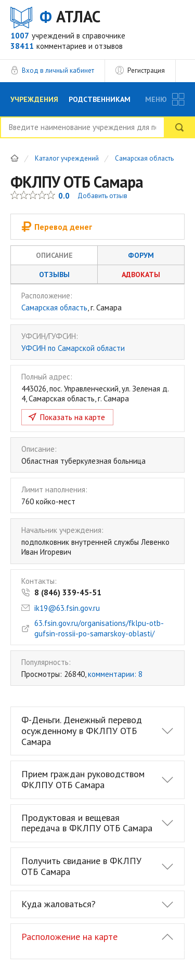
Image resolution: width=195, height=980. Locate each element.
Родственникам (100, 99)
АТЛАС (70, 17)
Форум (141, 255)
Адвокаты (141, 275)
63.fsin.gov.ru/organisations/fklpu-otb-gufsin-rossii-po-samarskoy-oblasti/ (99, 628)
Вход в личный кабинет (58, 70)
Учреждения (34, 99)
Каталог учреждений (67, 159)
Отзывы (54, 275)
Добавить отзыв (102, 196)
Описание (54, 255)
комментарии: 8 (115, 674)
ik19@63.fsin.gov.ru (67, 608)
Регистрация (146, 70)
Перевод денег (57, 227)
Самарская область (144, 159)
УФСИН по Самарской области (73, 348)
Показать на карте (73, 417)
